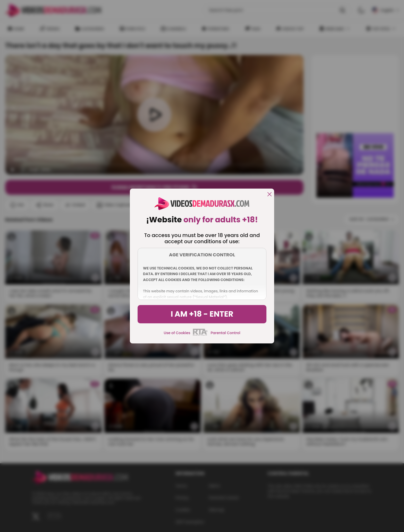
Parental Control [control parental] (225, 333)
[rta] (200, 335)
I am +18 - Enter (202, 314)
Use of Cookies (177, 333)
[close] (270, 195)
